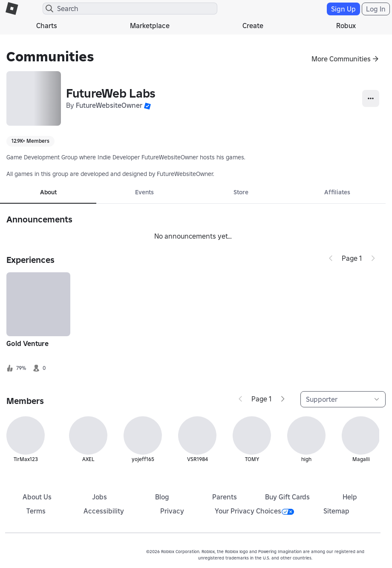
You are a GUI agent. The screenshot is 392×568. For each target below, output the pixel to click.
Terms (36, 511)
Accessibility (104, 511)
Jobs (99, 497)
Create (253, 26)
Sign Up (343, 9)
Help (350, 497)
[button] (147, 105)
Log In (376, 9)
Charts (47, 26)
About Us (37, 497)
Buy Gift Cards (287, 497)
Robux (346, 26)
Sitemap (336, 511)
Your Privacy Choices (254, 511)
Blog (162, 497)
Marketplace (150, 26)
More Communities (341, 59)
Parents (225, 497)
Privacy (172, 511)
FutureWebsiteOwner (109, 105)
